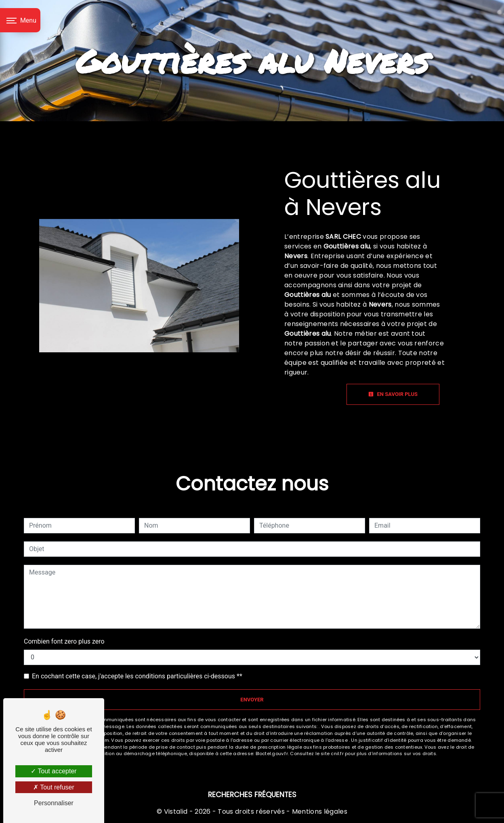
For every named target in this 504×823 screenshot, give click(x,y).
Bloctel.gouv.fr (272, 754)
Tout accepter (54, 771)
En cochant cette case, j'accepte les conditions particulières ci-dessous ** (137, 676)
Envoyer (252, 700)
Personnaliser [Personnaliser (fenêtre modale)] (54, 803)
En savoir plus (393, 394)
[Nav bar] (20, 20)
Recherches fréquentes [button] (252, 795)
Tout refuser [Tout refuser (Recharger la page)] (54, 787)
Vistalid (176, 811)
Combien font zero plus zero (64, 641)
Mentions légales (319, 811)
